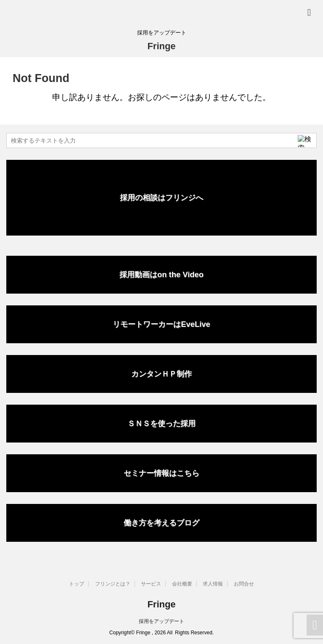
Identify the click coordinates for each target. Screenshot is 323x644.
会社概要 (182, 584)
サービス (151, 584)
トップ (77, 584)
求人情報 (213, 584)
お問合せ (244, 584)
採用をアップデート (161, 621)
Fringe (161, 46)
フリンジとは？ (113, 584)
